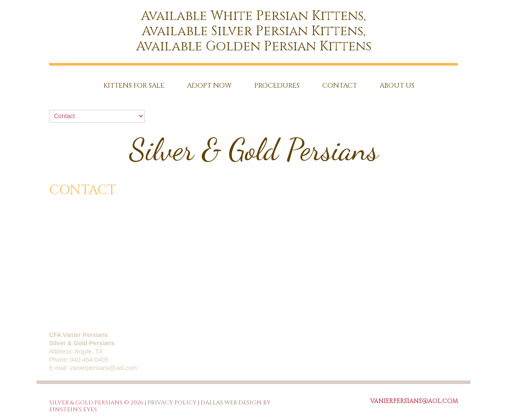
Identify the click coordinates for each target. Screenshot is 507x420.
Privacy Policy (172, 403)
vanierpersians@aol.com (103, 368)
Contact (340, 86)
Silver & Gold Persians (254, 150)
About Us (397, 86)
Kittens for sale (134, 86)
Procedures (277, 86)
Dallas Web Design (231, 403)
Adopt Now (209, 86)
